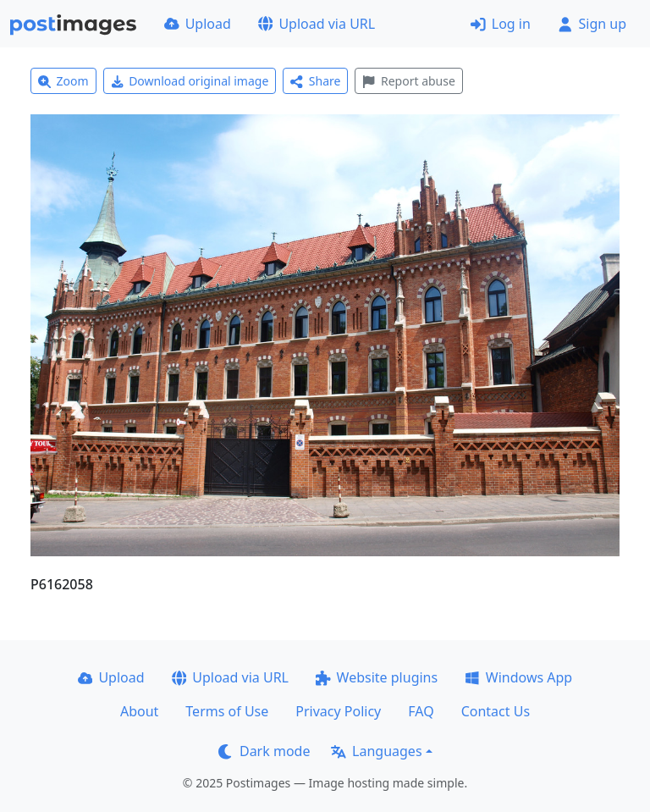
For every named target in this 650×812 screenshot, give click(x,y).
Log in (501, 24)
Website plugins (377, 677)
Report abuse (408, 81)
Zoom (63, 81)
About (139, 711)
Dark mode (264, 751)
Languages (376, 751)
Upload (198, 24)
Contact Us (496, 711)
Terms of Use (227, 711)
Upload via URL (317, 24)
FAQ (421, 711)
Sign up (592, 24)
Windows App (518, 677)
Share (315, 81)
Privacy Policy (338, 711)
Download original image (190, 81)
